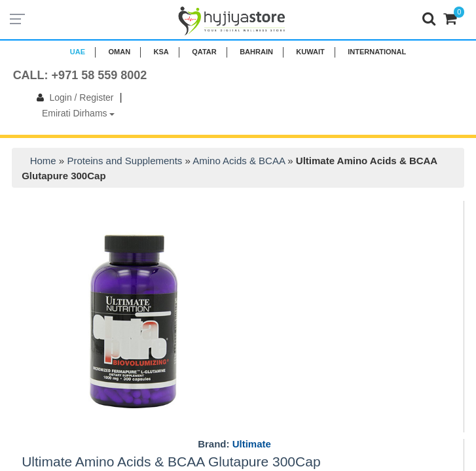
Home (43, 161)
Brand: (234, 444)
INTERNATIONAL (377, 52)
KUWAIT (310, 52)
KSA (161, 52)
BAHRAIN (256, 52)
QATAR (204, 52)
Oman (119, 52)
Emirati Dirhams (78, 113)
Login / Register (72, 97)
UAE (78, 52)
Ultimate (252, 444)
